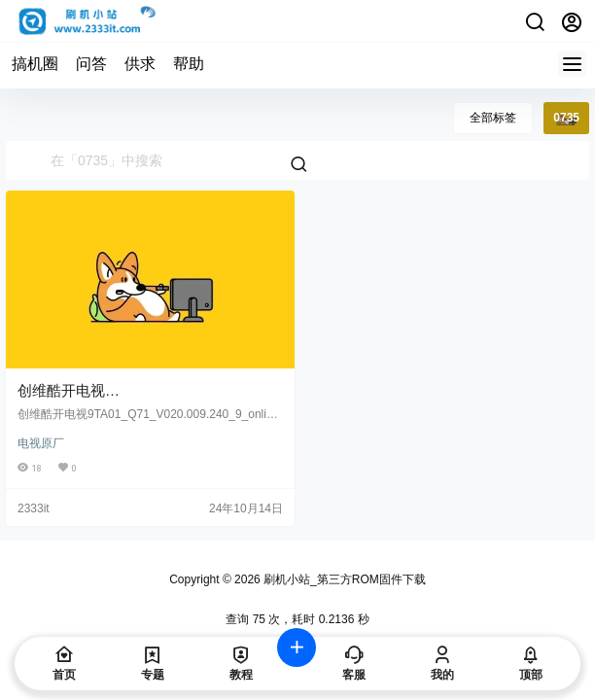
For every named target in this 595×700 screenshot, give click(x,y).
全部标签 (493, 118)
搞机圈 (35, 64)
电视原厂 (41, 443)
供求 (140, 64)
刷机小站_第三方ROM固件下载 (343, 579)
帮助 (189, 64)
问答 (91, 64)
